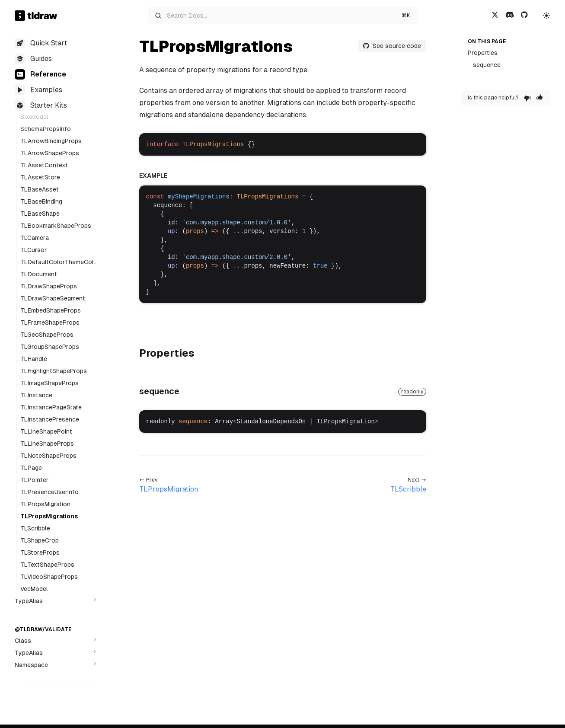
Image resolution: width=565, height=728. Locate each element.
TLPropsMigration (45, 504)
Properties (483, 53)
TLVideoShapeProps (49, 577)
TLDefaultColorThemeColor (59, 262)
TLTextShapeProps (47, 565)
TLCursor (34, 250)
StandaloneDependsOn (271, 421)
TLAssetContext (44, 165)
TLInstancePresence (50, 419)
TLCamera (35, 238)
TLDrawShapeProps (49, 286)
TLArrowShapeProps (50, 153)
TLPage (31, 468)
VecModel (34, 589)
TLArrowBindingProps (51, 141)
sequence (487, 65)
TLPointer (34, 480)
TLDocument (39, 274)
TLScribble (35, 528)
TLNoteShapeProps (48, 456)
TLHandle (34, 359)
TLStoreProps (40, 552)
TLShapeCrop (40, 540)
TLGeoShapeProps (47, 335)
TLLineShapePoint (46, 431)
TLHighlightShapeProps (54, 371)
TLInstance (36, 395)
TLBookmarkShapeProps (56, 226)
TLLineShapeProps (47, 444)
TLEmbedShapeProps (51, 310)
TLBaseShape (40, 214)
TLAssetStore (40, 177)
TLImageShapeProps (49, 383)
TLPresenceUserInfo (49, 492)
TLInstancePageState (51, 407)
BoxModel (34, 117)
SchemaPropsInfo (46, 129)
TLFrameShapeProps (50, 322)
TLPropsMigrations (49, 516)
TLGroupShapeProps (50, 347)
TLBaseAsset (40, 189)
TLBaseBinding (41, 201)
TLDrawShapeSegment (53, 298)
